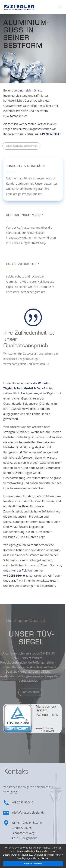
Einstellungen (33, 864)
